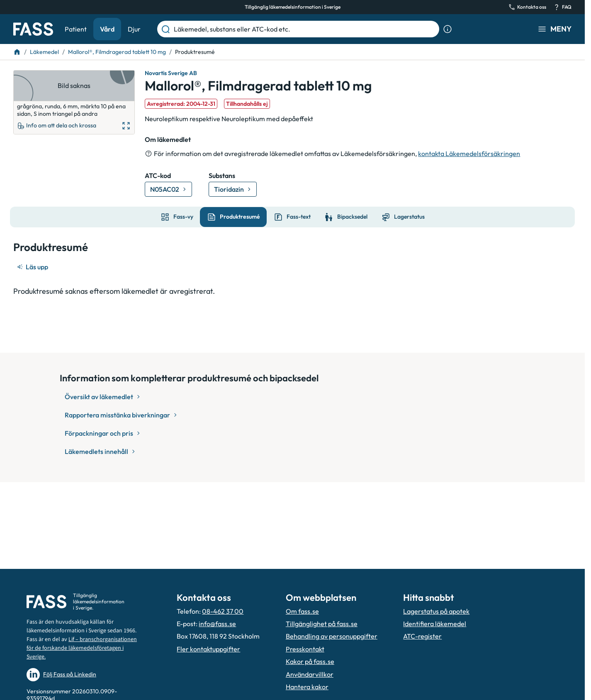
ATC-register (422, 636)
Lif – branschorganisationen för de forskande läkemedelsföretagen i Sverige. (82, 648)
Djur (134, 29)
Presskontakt (305, 649)
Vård (107, 29)
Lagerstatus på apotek (436, 611)
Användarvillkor (310, 674)
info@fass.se (217, 624)
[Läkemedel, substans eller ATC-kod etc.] (305, 29)
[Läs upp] (33, 267)
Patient (76, 29)
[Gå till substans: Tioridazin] (233, 189)
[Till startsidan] (17, 52)
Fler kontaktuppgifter (208, 649)
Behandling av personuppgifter (332, 636)
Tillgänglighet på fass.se (322, 624)
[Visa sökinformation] (448, 29)
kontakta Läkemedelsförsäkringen (469, 154)
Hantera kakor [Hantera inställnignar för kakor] (307, 687)
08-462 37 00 (223, 611)
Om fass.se (302, 611)
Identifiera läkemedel (435, 624)
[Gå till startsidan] (33, 29)
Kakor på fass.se (310, 661)
